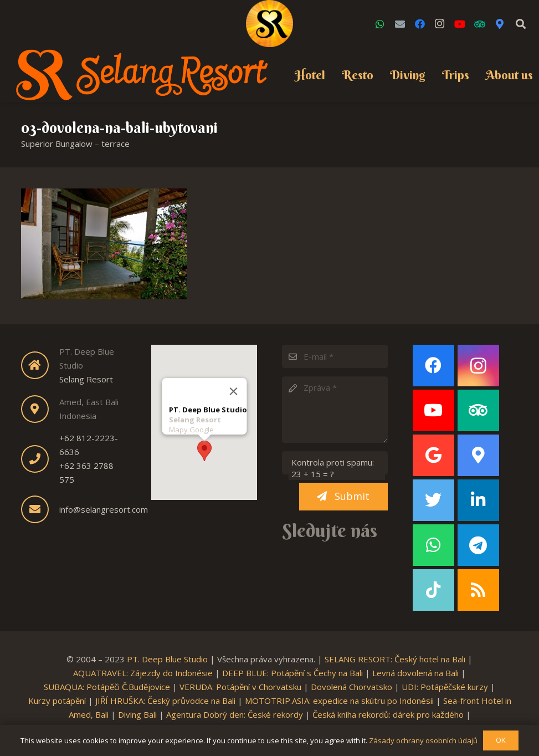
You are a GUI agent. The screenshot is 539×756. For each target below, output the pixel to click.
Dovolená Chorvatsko (351, 687)
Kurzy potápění (57, 701)
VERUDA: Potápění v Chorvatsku (240, 687)
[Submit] (343, 497)
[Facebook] (420, 24)
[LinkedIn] (478, 500)
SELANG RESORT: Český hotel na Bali (395, 659)
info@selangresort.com (104, 509)
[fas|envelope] (40, 509)
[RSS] (478, 590)
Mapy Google (191, 428)
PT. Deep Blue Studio (167, 659)
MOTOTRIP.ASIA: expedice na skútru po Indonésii (339, 701)
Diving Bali (137, 714)
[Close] (233, 390)
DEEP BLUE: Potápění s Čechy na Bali (292, 673)
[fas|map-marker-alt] (40, 409)
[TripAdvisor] (480, 24)
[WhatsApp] (380, 24)
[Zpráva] (335, 410)
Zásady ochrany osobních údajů (423, 740)
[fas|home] (40, 365)
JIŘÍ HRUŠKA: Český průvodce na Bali (165, 701)
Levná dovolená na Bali (415, 673)
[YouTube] (460, 24)
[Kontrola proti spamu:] (335, 463)
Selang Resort (86, 379)
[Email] (400, 24)
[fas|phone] (40, 459)
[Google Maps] (500, 24)
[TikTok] (433, 590)
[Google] (433, 455)
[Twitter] (433, 500)
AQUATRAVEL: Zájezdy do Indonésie (143, 673)
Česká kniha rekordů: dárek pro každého (388, 714)
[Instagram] (440, 24)
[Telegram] (478, 545)
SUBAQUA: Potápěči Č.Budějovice (107, 687)
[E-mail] (335, 356)
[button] (204, 450)
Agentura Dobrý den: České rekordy (235, 714)
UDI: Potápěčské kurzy (445, 687)
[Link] (269, 24)
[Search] (521, 24)
